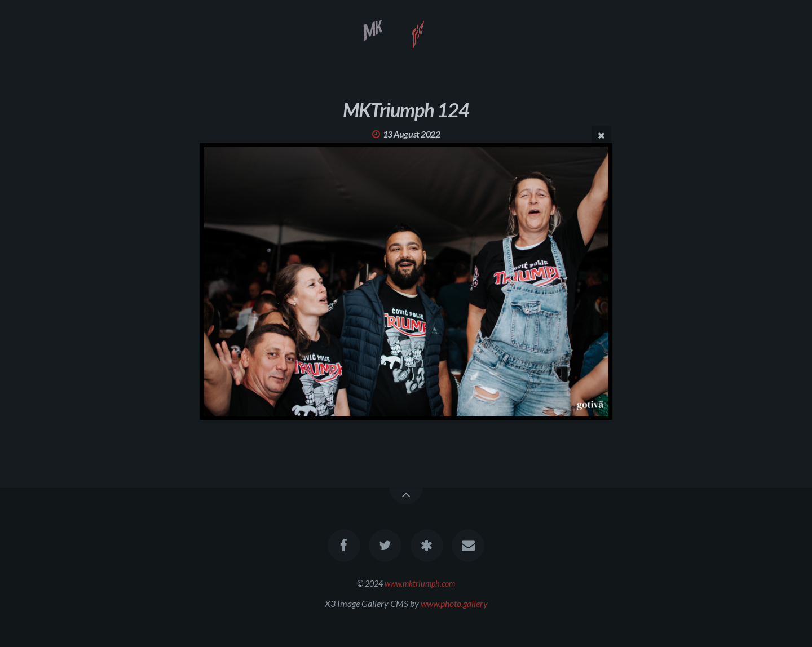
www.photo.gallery (454, 603)
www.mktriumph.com (420, 584)
